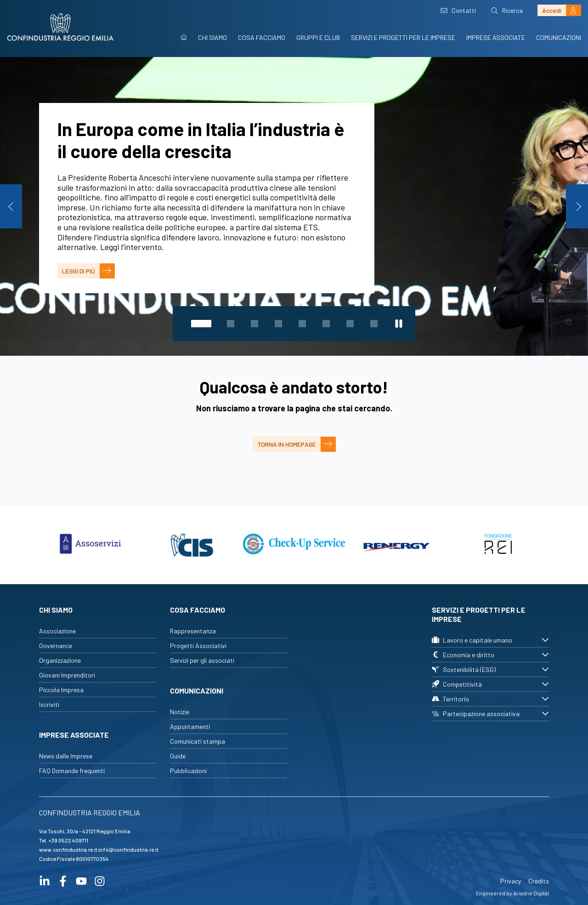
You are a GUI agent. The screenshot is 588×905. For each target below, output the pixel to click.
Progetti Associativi (198, 646)
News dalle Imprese (66, 756)
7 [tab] (350, 324)
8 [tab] (374, 324)
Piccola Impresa (61, 690)
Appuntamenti (190, 726)
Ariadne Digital (531, 893)
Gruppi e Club (318, 37)
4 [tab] (278, 324)
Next (577, 206)
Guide (178, 756)
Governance (56, 646)
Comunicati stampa (198, 741)
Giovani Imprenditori (67, 675)
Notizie (180, 712)
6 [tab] (326, 324)
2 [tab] (231, 324)
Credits (539, 881)
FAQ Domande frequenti (72, 771)
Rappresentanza (193, 631)
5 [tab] (302, 324)
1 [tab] (201, 324)
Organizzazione (60, 660)
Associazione (57, 631)
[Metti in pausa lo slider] (399, 324)
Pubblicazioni (188, 771)
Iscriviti (49, 704)
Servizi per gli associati (202, 660)
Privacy (511, 881)
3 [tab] (254, 324)
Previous (11, 206)
